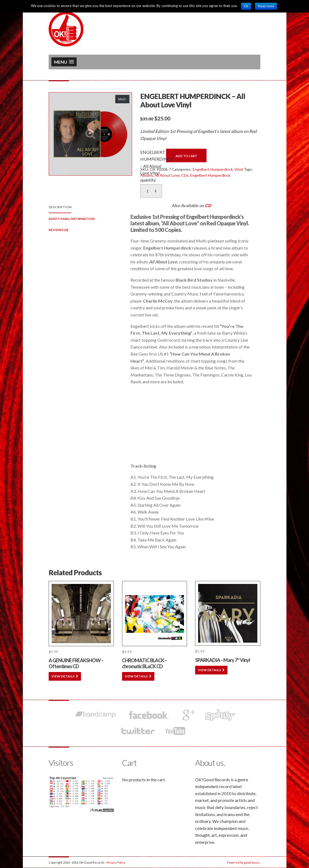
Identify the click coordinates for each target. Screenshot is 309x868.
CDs (185, 175)
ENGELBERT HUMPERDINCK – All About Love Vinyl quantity (151, 166)
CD (208, 205)
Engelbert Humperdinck (213, 169)
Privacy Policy (116, 862)
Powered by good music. (244, 862)
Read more (266, 6)
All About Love (167, 175)
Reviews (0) (58, 230)
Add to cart (186, 156)
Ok (246, 6)
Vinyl (239, 169)
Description (60, 207)
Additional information (72, 219)
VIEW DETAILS (63, 676)
